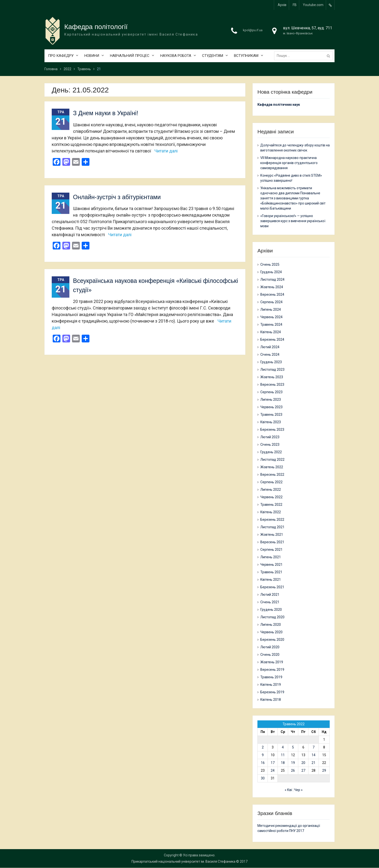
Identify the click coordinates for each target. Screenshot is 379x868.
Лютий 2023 (270, 437)
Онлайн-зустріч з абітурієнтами (117, 197)
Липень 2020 (271, 625)
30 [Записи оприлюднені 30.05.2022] (263, 778)
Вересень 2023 (272, 385)
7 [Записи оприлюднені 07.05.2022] (313, 747)
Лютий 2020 (270, 647)
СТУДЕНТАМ (213, 56)
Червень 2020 (271, 632)
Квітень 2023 (271, 422)
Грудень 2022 (271, 452)
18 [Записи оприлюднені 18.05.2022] (283, 763)
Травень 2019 (271, 677)
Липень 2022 (271, 490)
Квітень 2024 (271, 332)
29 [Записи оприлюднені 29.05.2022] (324, 770)
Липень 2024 (271, 309)
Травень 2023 (271, 415)
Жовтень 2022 (272, 467)
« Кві (288, 790)
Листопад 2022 (272, 460)
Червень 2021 (271, 565)
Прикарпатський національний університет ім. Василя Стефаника (183, 862)
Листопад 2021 (272, 527)
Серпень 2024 (271, 302)
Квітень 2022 (271, 512)
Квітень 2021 (271, 580)
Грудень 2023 (271, 362)
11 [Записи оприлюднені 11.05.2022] (283, 755)
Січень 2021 (270, 602)
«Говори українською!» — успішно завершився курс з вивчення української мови (293, 221)
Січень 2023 (270, 445)
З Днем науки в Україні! (106, 113)
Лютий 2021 (270, 595)
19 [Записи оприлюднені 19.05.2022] (293, 763)
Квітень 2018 (271, 700)
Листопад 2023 (272, 370)
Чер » (298, 790)
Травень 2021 (271, 572)
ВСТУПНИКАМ (246, 56)
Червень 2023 (271, 407)
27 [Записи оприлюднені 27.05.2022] (303, 770)
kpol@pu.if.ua (253, 30)
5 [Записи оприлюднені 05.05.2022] (293, 747)
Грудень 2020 (271, 610)
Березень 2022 (272, 520)
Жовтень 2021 (272, 535)
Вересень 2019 (272, 670)
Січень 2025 (270, 264)
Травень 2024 (271, 325)
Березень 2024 (272, 340)
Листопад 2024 (272, 279)
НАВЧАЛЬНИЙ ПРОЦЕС (130, 56)
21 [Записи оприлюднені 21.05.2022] (313, 763)
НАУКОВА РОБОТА (176, 56)
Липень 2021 (271, 557)
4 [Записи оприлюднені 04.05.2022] (283, 747)
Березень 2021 (272, 587)
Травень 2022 (271, 505)
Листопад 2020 (272, 617)
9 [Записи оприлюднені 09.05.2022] (263, 755)
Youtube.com (313, 5)
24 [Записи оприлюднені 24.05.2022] (273, 770)
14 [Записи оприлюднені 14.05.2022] (313, 755)
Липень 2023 (271, 400)
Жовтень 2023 (272, 377)
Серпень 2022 (271, 482)
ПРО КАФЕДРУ (61, 56)
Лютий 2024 (270, 347)
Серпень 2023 (271, 392)
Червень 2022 (271, 497)
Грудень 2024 (271, 272)
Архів (282, 5)
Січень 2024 (270, 355)
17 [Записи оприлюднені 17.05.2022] (273, 763)
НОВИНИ (92, 56)
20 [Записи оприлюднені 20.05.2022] (303, 763)
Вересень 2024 (272, 294)
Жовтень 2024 (272, 287)
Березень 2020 (272, 640)
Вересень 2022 (272, 475)
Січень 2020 (270, 655)
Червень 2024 (271, 317)
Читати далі (166, 151)
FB (295, 5)
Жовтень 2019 (272, 662)
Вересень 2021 (272, 542)
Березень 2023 (272, 430)
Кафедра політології (96, 27)
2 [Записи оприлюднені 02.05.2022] (263, 747)
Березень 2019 (272, 692)
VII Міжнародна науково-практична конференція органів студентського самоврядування (289, 163)
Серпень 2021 (271, 550)
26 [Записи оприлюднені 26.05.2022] (293, 770)
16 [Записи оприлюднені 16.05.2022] (263, 763)
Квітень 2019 (271, 685)
